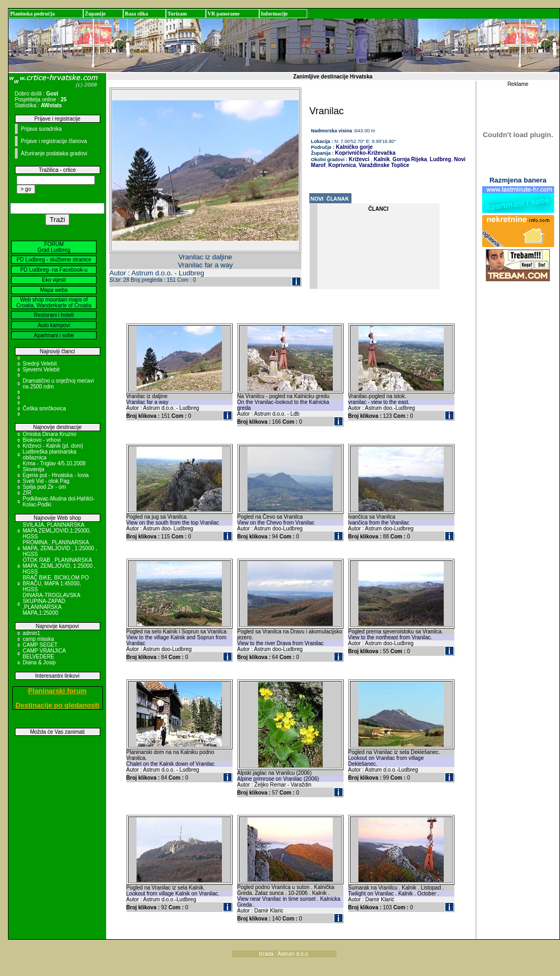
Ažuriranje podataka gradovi (54, 153)
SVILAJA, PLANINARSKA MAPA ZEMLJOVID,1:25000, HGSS (57, 531)
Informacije (274, 14)
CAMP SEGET (40, 645)
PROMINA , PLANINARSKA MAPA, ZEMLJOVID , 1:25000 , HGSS (60, 548)
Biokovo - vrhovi (42, 440)
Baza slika (137, 14)
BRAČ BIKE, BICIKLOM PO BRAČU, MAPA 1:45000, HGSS (56, 584)
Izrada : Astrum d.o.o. (284, 954)
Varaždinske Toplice (383, 165)
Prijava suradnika (41, 129)
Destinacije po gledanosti (57, 705)
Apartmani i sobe (54, 335)
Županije (95, 14)
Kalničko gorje (354, 147)
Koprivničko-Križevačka (365, 153)
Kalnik (381, 159)
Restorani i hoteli (54, 315)
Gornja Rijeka (409, 159)
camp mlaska (39, 639)
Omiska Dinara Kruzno (50, 434)
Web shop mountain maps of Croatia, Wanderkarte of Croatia (54, 303)
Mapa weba (54, 290)
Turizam (177, 14)
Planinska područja (33, 14)
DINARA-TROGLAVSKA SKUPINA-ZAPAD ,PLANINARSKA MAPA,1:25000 (52, 604)
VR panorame (223, 14)
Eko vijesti (54, 280)
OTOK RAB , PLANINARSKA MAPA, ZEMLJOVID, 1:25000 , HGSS (59, 566)
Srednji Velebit (40, 364)
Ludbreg (440, 159)
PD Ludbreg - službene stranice (54, 260)
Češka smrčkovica (45, 408)
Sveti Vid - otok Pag (46, 481)
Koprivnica (341, 165)
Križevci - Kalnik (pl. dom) (53, 446)
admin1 (32, 633)
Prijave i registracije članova (54, 141)
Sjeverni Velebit (41, 370)
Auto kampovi (54, 325)
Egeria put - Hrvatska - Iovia (56, 475)
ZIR (27, 493)
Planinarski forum (58, 691)
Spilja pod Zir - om (45, 487)
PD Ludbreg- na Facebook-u (54, 270)
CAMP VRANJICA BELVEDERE (44, 654)
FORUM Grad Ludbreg (54, 247)
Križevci (359, 159)
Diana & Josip (39, 662)
